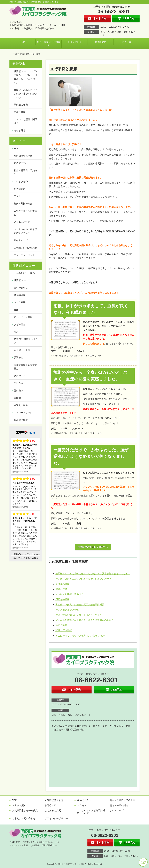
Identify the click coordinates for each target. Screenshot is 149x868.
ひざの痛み (20, 324)
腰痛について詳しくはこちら (93, 547)
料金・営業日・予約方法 (48, 44)
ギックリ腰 (20, 302)
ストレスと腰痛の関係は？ (69, 594)
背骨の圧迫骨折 (64, 630)
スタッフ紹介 (74, 42)
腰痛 (22, 54)
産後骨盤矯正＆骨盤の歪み (25, 367)
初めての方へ (21, 163)
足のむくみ (20, 376)
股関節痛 (18, 358)
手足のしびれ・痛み (24, 273)
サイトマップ (21, 240)
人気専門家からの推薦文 (25, 213)
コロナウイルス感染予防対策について (25, 231)
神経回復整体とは (23, 156)
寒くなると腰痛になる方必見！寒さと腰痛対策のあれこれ (86, 620)
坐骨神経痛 (20, 295)
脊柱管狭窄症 (21, 288)
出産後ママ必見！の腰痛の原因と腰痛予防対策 (80, 605)
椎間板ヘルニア (22, 280)
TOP (22, 42)
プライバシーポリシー (25, 255)
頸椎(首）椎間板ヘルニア (26, 341)
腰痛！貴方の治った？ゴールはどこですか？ (79, 615)
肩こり (17, 332)
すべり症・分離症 (23, 317)
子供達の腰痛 (62, 584)
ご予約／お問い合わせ (25, 248)
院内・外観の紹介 (23, 204)
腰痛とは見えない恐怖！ (68, 610)
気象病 (17, 398)
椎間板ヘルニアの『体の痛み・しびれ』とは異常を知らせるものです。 (93, 574)
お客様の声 (101, 42)
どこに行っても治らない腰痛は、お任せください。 (82, 636)
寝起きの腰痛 (62, 599)
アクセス (126, 42)
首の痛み (18, 391)
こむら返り (20, 383)
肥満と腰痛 (61, 589)
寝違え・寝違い (22, 405)
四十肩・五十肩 (22, 350)
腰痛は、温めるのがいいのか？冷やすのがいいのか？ (83, 579)
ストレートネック (23, 413)
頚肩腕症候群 (21, 420)
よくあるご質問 (22, 222)
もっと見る (20, 130)
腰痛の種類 (61, 625)
